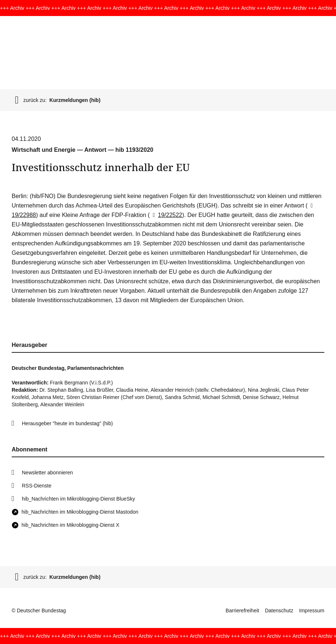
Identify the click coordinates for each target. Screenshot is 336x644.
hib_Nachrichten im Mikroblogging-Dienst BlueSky (78, 499)
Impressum (312, 611)
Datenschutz (279, 611)
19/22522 (166, 215)
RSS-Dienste (37, 486)
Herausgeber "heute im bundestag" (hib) (67, 423)
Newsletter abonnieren (47, 473)
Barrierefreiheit (242, 611)
